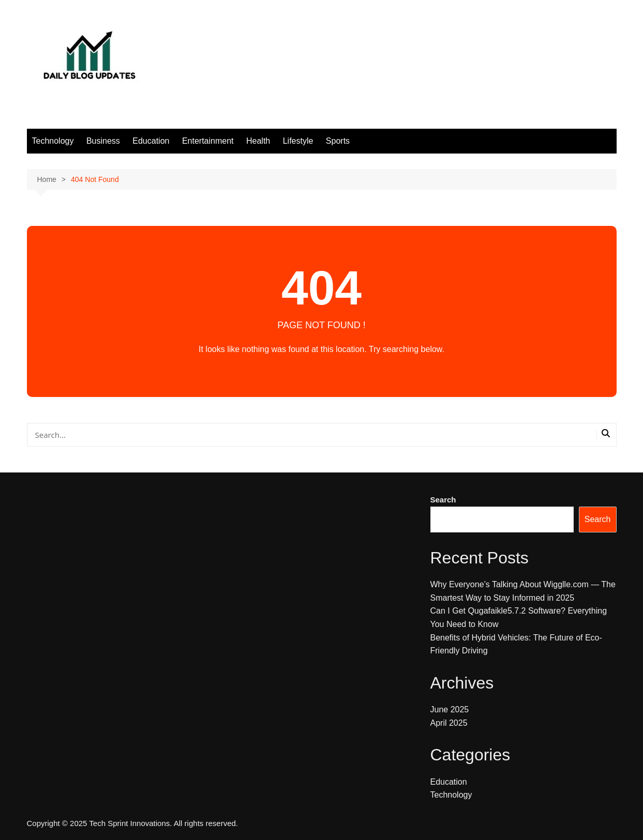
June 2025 (450, 709)
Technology (53, 141)
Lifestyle (298, 141)
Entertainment (208, 141)
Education (151, 141)
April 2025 (449, 723)
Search (443, 500)
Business (103, 141)
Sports (338, 141)
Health (258, 141)
